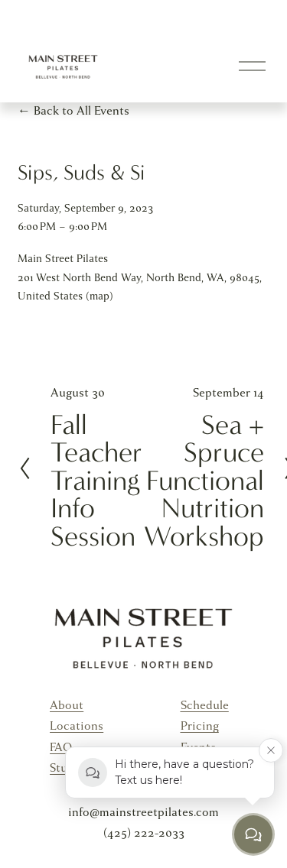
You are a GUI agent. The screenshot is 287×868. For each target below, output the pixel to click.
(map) (99, 296)
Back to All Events (82, 111)
